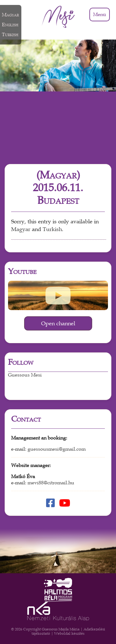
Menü (100, 15)
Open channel (58, 323)
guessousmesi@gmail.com (57, 449)
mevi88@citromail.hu (51, 483)
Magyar (21, 229)
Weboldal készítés (69, 633)
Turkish (52, 229)
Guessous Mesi (25, 375)
